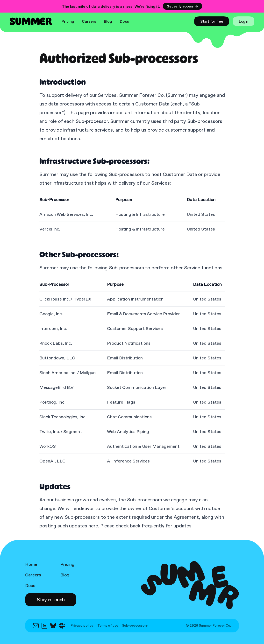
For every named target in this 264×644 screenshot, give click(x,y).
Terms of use (108, 626)
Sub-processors (135, 626)
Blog (108, 21)
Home (31, 564)
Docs (124, 21)
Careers (89, 21)
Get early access (182, 6)
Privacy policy (82, 626)
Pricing (68, 21)
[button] (51, 600)
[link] (212, 21)
